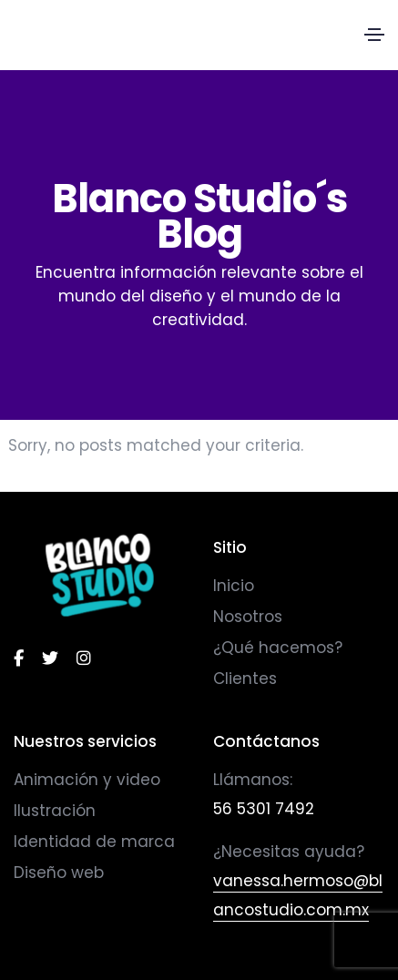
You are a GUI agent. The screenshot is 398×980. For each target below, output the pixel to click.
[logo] (100, 575)
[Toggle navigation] (374, 35)
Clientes (245, 679)
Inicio (234, 586)
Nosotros (248, 617)
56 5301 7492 (264, 809)
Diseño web (59, 873)
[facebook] (19, 658)
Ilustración (55, 811)
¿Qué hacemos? (278, 648)
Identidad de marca (94, 842)
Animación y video (87, 780)
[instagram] (84, 658)
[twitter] (50, 658)
